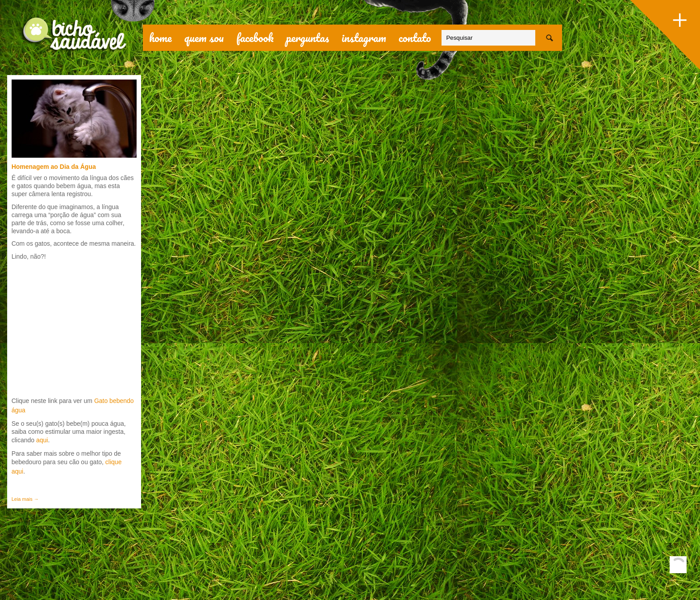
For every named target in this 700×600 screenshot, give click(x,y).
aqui (41, 440)
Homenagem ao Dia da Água (54, 167)
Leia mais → (25, 499)
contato (415, 38)
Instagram (364, 38)
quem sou (204, 38)
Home (160, 38)
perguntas (308, 38)
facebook (255, 38)
